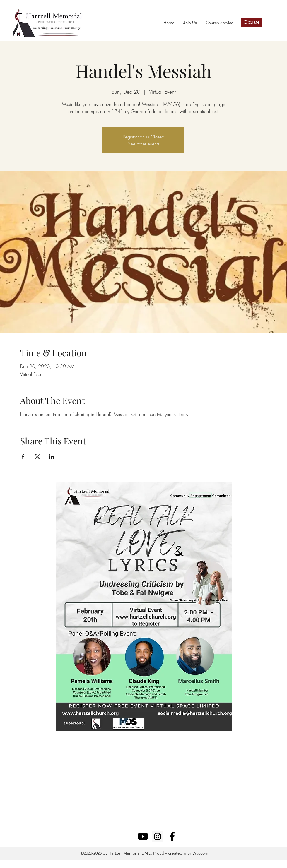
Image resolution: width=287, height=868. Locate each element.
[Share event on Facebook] (23, 457)
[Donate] (252, 23)
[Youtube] (143, 836)
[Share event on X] (37, 457)
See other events (144, 144)
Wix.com (200, 853)
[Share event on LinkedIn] (52, 457)
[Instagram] (158, 836)
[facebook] (172, 836)
